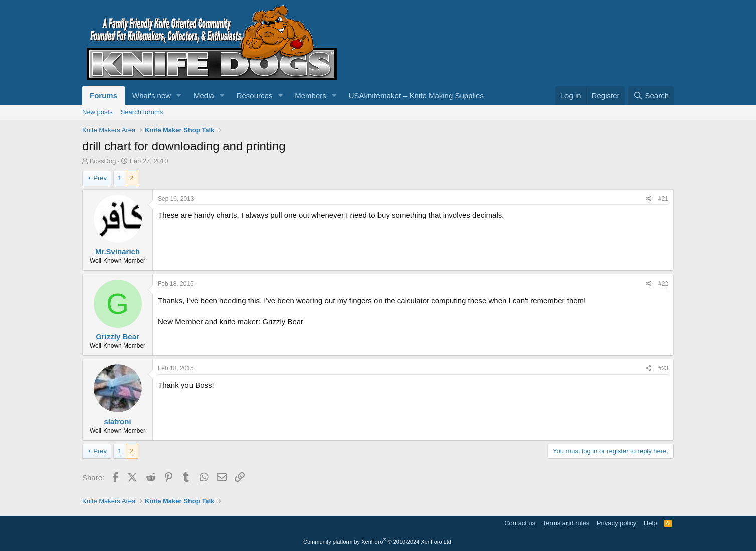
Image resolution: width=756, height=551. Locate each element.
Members (311, 95)
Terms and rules (566, 523)
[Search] (651, 95)
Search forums (142, 112)
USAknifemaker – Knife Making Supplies (416, 95)
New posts (98, 112)
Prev (100, 178)
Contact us (520, 523)
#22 (663, 284)
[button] (179, 95)
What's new (152, 95)
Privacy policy (616, 523)
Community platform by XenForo (378, 542)
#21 (663, 199)
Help (650, 523)
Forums (104, 95)
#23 (663, 368)
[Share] (648, 199)
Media (204, 95)
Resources (255, 95)
